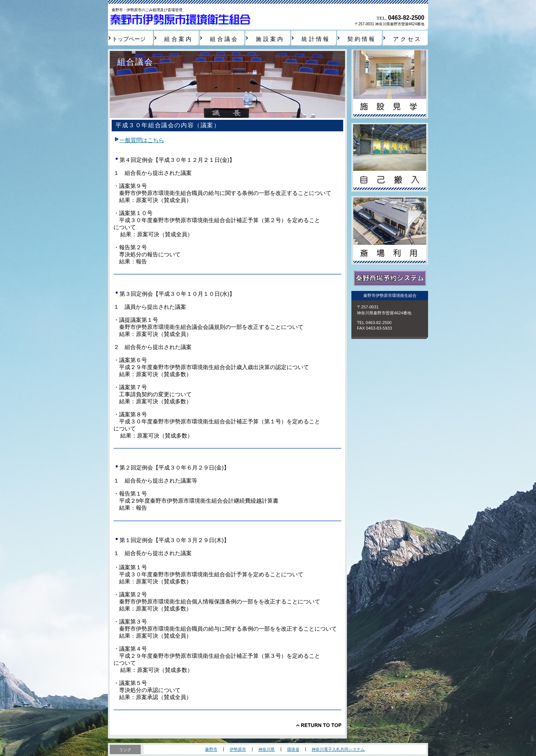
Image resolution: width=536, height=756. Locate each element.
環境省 (293, 749)
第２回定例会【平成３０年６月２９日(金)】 (171, 468)
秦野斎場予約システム (390, 278)
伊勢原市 (238, 749)
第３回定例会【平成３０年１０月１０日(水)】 (174, 294)
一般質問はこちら (142, 140)
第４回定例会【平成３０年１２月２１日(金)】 (174, 160)
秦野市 (211, 749)
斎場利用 (390, 230)
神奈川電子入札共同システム (338, 749)
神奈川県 (267, 749)
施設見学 (390, 84)
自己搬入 (390, 157)
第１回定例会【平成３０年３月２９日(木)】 (171, 540)
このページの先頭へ (319, 725)
